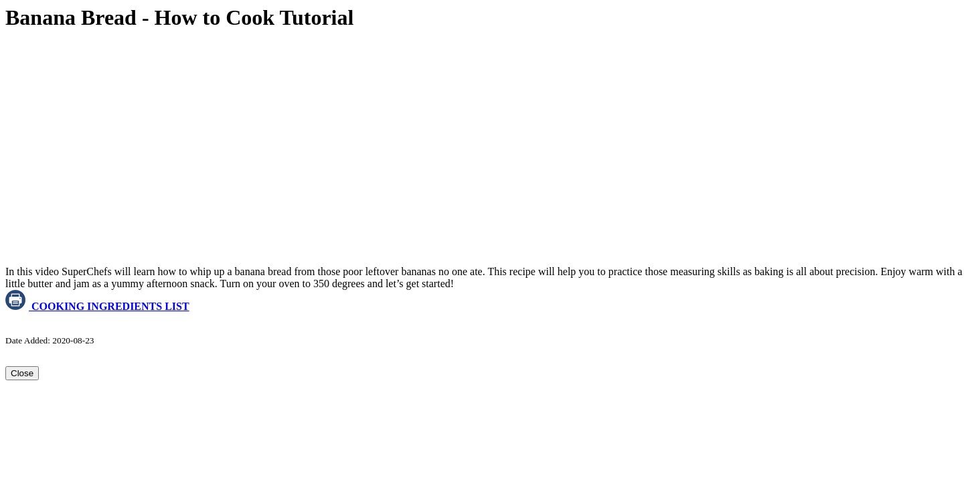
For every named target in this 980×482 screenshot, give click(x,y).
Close (22, 373)
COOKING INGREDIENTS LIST (97, 306)
